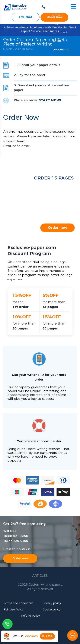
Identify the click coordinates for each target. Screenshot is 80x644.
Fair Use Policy (14, 610)
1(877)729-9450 (16, 541)
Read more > (51, 31)
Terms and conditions (19, 603)
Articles (40, 576)
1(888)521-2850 (16, 536)
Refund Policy (31, 616)
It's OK (47, 636)
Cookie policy (52, 610)
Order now (57, 228)
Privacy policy (52, 603)
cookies (31, 636)
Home (8, 49)
